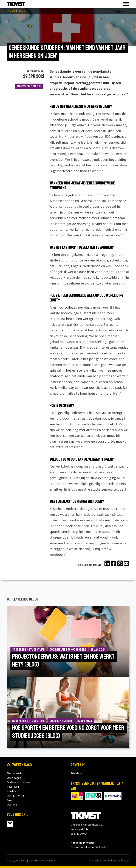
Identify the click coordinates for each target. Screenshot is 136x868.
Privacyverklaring (16, 860)
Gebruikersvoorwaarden (43, 860)
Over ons (12, 805)
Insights (11, 791)
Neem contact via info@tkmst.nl (89, 847)
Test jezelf (13, 787)
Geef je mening (16, 796)
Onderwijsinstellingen (19, 782)
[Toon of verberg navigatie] (125, 4)
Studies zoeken (16, 773)
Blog (10, 800)
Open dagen (14, 778)
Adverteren (77, 773)
